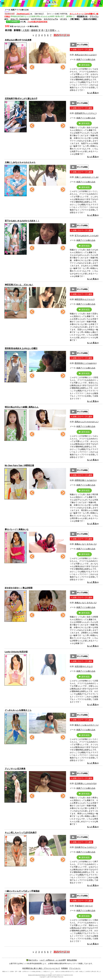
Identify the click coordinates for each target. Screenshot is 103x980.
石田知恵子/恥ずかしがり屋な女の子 (21, 99)
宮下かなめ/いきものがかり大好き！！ (22, 221)
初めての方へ (32, 960)
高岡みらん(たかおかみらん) (87, 422)
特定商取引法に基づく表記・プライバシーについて (41, 968)
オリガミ (64, 19)
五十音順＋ (51, 30)
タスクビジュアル (51, 19)
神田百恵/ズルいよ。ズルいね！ (19, 285)
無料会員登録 (72, 960)
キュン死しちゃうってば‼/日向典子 (21, 833)
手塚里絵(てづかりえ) (84, 906)
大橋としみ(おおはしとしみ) (87, 177)
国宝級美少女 (82, 16)
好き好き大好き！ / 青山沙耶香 (19, 588)
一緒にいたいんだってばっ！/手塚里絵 (22, 891)
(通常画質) (84, 65)
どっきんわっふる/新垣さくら (18, 710)
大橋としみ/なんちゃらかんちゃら (20, 162)
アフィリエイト (75, 968)
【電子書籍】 (75, 19)
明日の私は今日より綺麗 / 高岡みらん (22, 407)
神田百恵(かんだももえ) (85, 299)
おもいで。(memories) (20, 19)
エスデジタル (36, 19)
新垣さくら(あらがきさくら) (87, 725)
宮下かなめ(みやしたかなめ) (87, 236)
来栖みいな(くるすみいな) (86, 544)
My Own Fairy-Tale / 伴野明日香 (19, 466)
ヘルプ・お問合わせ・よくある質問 (53, 960)
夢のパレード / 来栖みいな (17, 529)
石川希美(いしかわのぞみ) (86, 783)
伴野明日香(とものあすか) (86, 480)
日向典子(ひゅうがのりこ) (86, 847)
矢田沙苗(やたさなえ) (84, 666)
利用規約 (65, 968)
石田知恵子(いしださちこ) (86, 113)
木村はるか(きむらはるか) (86, 55)
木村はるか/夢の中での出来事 (18, 40)
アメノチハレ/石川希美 (15, 769)
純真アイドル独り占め (86, 59)
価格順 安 (36, 30)
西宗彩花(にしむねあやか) (86, 363)
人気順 (26, 30)
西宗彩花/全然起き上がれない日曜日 (21, 348)
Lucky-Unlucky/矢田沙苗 (16, 652)
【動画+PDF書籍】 (90, 19)
